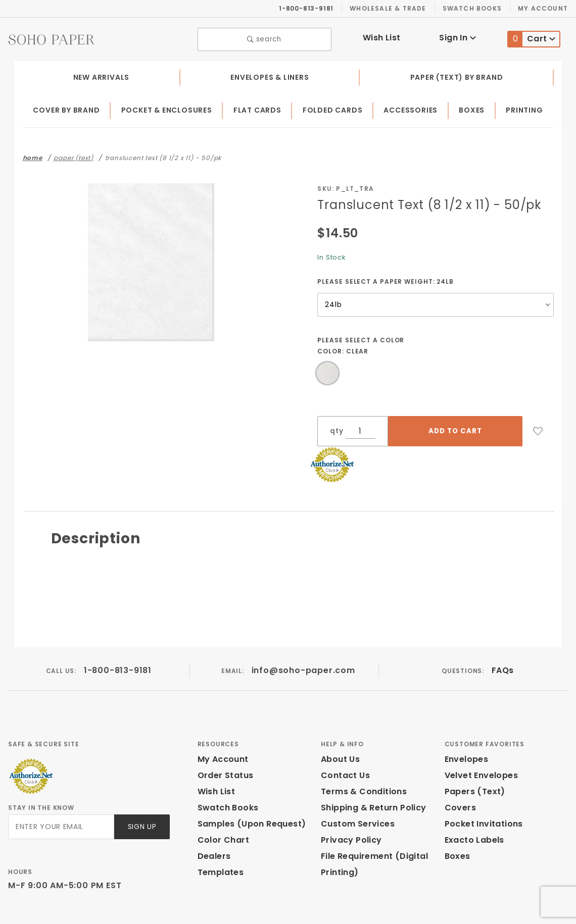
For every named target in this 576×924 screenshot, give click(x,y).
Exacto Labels (473, 799)
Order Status (223, 734)
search (265, 38)
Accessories (413, 108)
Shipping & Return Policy (372, 767)
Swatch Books (476, 8)
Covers (459, 767)
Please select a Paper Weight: (386, 279)
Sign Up (141, 786)
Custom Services (355, 783)
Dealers (213, 815)
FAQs (502, 630)
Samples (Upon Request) (248, 783)
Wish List (382, 37)
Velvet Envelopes (479, 734)
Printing (525, 108)
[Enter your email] (60, 786)
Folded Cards (335, 108)
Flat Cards (261, 108)
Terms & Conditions (361, 751)
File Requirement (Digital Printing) (371, 823)
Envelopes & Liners (269, 75)
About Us (340, 718)
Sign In (458, 37)
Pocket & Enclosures (170, 108)
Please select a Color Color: (362, 343)
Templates (218, 831)
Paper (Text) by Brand (457, 75)
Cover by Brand (67, 108)
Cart (532, 38)
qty (335, 432)
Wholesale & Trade (393, 8)
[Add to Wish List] (493, 429)
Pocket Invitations (481, 783)
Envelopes (466, 718)
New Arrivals (100, 75)
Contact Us (343, 734)
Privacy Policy (350, 799)
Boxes (474, 108)
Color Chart (221, 799)
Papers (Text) (471, 751)
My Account (544, 8)
